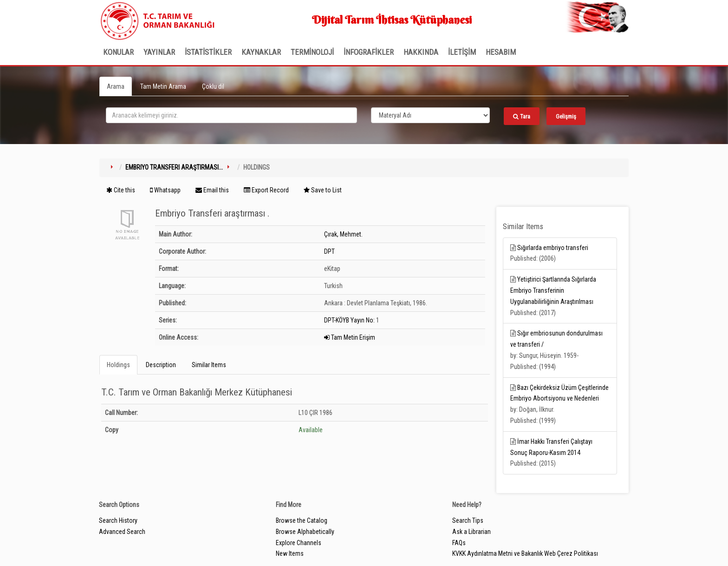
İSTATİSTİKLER (208, 52)
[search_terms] (231, 115)
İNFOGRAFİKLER (369, 52)
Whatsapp (165, 190)
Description (161, 365)
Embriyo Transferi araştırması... (174, 167)
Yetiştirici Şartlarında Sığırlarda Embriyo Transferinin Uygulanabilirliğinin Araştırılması (553, 290)
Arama (116, 86)
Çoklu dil (213, 86)
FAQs (459, 543)
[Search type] (430, 115)
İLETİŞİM (462, 52)
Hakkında (421, 52)
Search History (118, 520)
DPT (329, 251)
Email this (212, 190)
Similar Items (209, 365)
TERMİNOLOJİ (312, 52)
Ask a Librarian (471, 532)
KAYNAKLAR (261, 52)
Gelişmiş (566, 116)
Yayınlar (159, 52)
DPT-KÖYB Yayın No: (349, 320)
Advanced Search (122, 532)
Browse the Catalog (302, 520)
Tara (522, 116)
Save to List (323, 190)
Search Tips (468, 520)
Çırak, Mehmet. (343, 234)
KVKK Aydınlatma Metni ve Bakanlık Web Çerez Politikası (525, 553)
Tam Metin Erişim (350, 337)
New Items (290, 553)
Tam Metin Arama (163, 86)
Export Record (266, 190)
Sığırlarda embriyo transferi (553, 248)
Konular (118, 52)
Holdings (118, 365)
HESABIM (501, 52)
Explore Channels (299, 543)
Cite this (121, 190)
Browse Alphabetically (305, 532)
